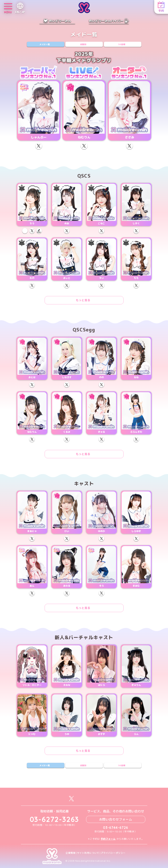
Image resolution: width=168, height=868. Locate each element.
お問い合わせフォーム (116, 819)
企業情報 (70, 853)
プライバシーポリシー (113, 853)
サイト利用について (88, 853)
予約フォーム (108, 839)
